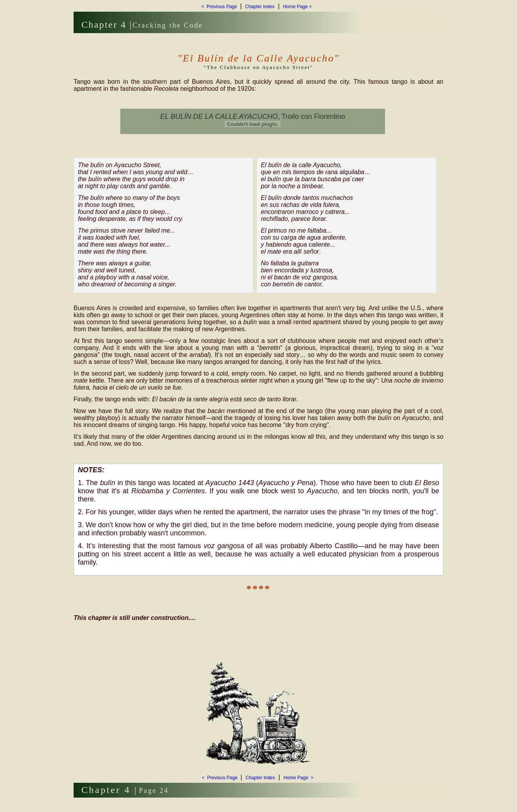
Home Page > (297, 7)
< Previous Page (220, 7)
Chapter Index (260, 7)
